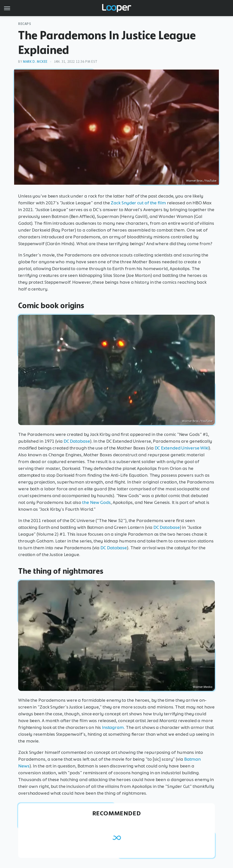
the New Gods (96, 502)
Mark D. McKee (35, 62)
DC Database (77, 441)
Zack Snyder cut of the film (138, 203)
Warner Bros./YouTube (201, 181)
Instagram (113, 727)
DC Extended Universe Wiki (182, 448)
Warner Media (203, 687)
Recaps (25, 24)
